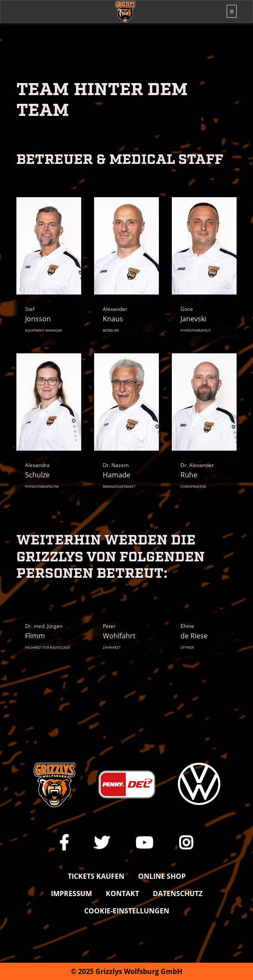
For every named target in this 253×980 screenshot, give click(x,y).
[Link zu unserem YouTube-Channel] (144, 843)
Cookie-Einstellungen (127, 911)
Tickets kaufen (96, 876)
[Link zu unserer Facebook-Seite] (64, 843)
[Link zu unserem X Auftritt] (102, 843)
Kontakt (122, 894)
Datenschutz (178, 894)
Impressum (71, 894)
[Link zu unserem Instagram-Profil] (186, 843)
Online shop (162, 876)
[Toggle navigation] (232, 11)
